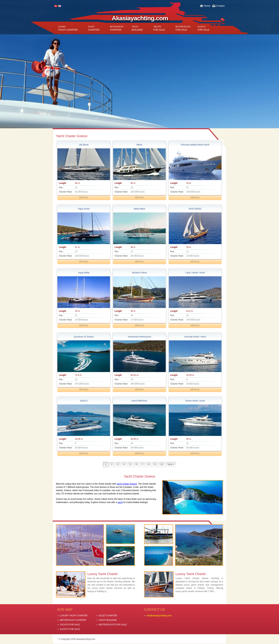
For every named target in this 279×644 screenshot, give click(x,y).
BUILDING (137, 28)
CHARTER (94, 28)
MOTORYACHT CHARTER (73, 620)
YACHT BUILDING (108, 620)
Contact (220, 6)
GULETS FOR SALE (70, 629)
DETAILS (84, 198)
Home (207, 6)
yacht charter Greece (127, 484)
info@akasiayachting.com (159, 616)
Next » (171, 464)
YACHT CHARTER (68, 28)
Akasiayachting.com (140, 18)
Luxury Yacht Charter (103, 574)
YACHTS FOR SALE (70, 625)
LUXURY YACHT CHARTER (74, 616)
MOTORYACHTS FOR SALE (113, 625)
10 (161, 464)
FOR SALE (159, 28)
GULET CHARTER (108, 616)
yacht (120, 502)
